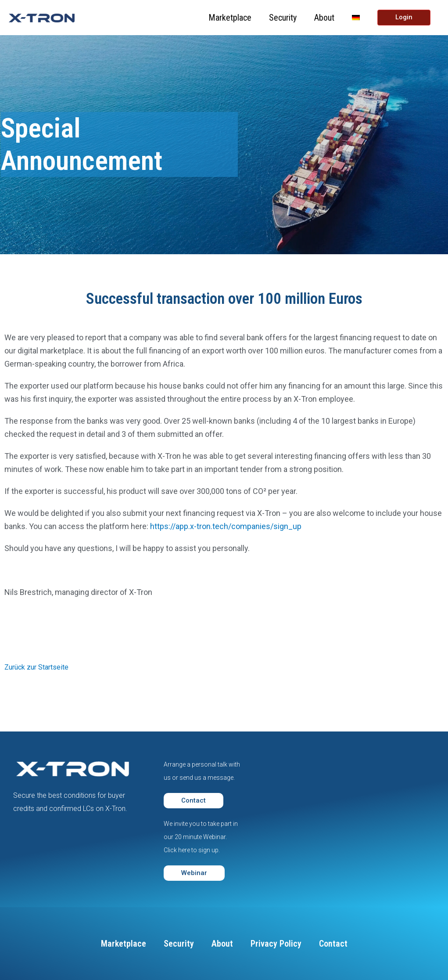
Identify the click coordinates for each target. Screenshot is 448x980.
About (324, 18)
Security (283, 18)
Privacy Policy (276, 944)
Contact (333, 944)
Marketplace (230, 18)
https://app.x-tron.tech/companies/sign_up (226, 526)
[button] (194, 801)
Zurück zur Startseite (36, 667)
